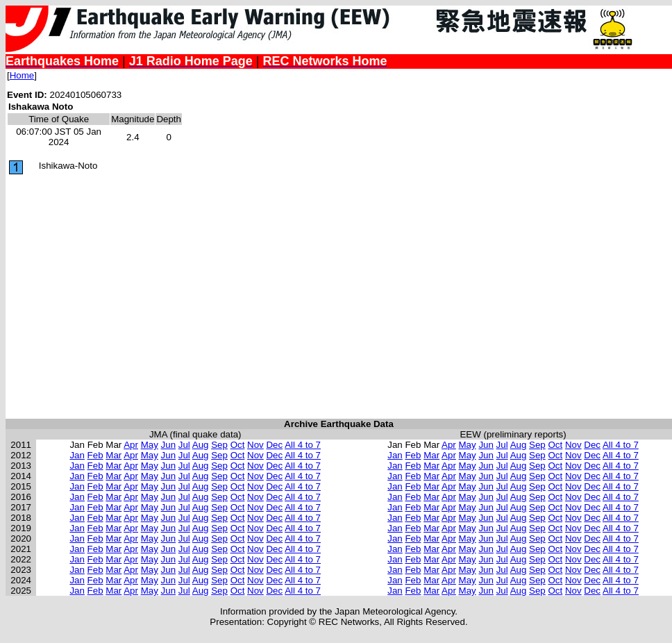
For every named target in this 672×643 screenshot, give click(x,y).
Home (22, 75)
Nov (255, 445)
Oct (238, 445)
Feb (95, 455)
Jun (169, 445)
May (150, 445)
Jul (184, 445)
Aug (201, 445)
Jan (77, 455)
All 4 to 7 (303, 445)
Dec (274, 445)
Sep (219, 445)
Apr (131, 445)
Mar (114, 455)
